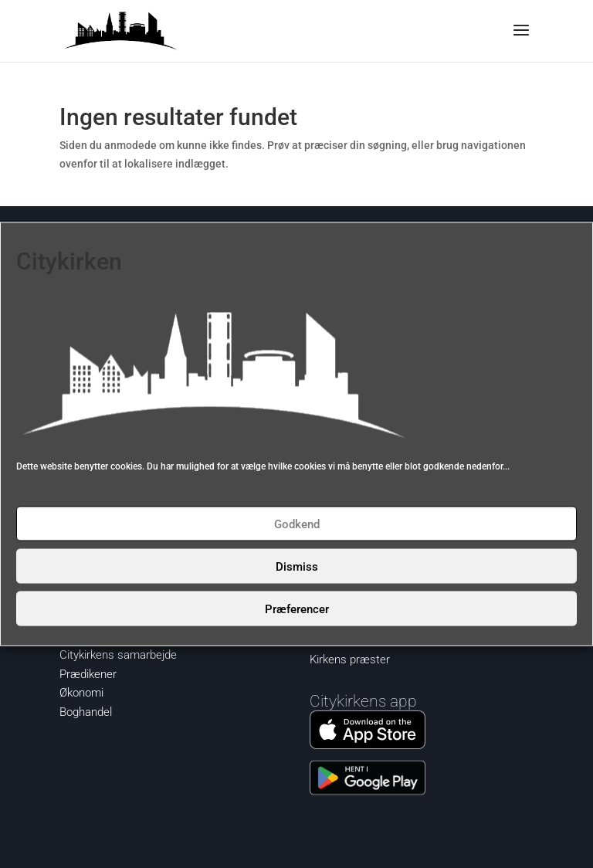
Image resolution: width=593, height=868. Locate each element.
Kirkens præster (350, 659)
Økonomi (81, 693)
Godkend (297, 524)
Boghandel (86, 712)
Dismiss (297, 566)
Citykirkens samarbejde (118, 655)
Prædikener (88, 674)
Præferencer (297, 609)
